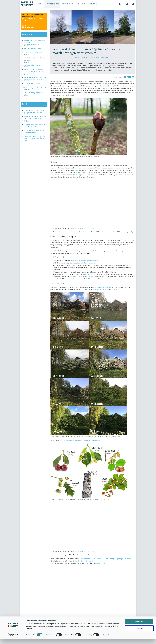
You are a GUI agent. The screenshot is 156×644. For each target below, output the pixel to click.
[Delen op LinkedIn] (130, 77)
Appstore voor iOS (92, 261)
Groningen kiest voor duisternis (33, 48)
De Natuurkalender (80, 57)
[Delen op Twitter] (128, 77)
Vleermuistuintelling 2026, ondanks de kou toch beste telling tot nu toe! (35, 78)
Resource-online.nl (103, 563)
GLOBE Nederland (92, 57)
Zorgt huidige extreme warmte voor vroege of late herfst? (34, 131)
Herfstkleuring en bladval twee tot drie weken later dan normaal (35, 125)
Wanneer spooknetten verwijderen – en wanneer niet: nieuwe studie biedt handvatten (34, 59)
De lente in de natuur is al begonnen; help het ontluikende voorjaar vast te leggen (34, 139)
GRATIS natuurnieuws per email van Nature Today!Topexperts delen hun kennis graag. (33, 23)
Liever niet (139, 633)
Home (40, 4)
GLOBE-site (90, 279)
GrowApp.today (128, 232)
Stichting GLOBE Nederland (84, 561)
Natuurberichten (52, 4)
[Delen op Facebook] (125, 77)
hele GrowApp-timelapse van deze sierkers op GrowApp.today (80, 441)
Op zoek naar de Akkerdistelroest (33, 53)
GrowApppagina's (99, 289)
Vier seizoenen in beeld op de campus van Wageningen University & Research (35, 118)
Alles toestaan (139, 627)
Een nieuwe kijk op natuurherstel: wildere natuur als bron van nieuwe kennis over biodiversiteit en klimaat (34, 71)
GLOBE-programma (82, 172)
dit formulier (86, 274)
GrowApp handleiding (104, 287)
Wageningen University (104, 57)
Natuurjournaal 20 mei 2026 (32, 65)
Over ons (82, 4)
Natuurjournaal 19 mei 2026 (32, 83)
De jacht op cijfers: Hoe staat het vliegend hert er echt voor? (33, 93)
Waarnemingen (68, 4)
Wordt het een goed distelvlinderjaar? (35, 88)
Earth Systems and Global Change (103, 559)
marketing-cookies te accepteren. (83, 228)
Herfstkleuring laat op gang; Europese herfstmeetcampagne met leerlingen (35, 111)
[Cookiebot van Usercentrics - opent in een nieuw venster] (13, 640)
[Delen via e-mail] (133, 77)
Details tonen (107, 640)
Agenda (92, 4)
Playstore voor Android (78, 261)
